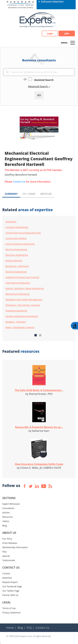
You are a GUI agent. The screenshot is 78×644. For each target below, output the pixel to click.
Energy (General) (14, 261)
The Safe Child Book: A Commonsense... (39, 390)
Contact (6, 573)
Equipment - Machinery (17, 266)
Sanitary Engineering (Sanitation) (22, 316)
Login (50, 33)
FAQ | (30, 628)
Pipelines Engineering (16, 311)
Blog (5, 526)
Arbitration (11, 222)
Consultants (8, 508)
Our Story (7, 539)
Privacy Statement (11, 613)
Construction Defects (16, 238)
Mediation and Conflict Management (24, 300)
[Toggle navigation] (73, 43)
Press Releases (10, 543)
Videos (6, 521)
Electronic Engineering (17, 255)
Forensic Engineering (16, 272)
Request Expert (10, 582)
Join (67, 33)
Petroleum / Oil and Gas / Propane (23, 305)
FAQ (4, 552)
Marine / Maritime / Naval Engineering (25, 288)
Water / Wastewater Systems (20, 327)
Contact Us (19, 182)
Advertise (7, 578)
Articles (6, 513)
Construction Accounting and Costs (23, 233)
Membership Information (15, 547)
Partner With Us (10, 595)
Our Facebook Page (12, 586)
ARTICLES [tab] (46, 194)
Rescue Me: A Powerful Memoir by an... (39, 427)
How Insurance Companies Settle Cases (39, 464)
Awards (6, 556)
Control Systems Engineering (20, 244)
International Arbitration (18, 283)
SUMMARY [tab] (11, 194)
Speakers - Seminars (16, 322)
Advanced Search (38, 86)
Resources (8, 517)
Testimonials (9, 560)
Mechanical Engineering (17, 294)
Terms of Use (9, 608)
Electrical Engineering (16, 249)
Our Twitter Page (11, 591)
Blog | (21, 628)
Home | (11, 628)
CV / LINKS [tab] (29, 194)
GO (39, 95)
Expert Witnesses (11, 504)
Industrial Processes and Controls (22, 277)
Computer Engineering (17, 227)
